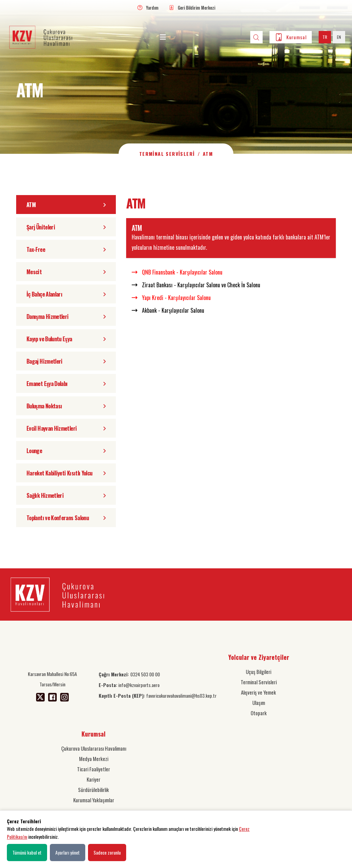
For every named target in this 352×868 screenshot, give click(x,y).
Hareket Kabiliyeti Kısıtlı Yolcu (66, 473)
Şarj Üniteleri (66, 227)
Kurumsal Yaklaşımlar (94, 800)
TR (325, 37)
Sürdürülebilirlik (93, 790)
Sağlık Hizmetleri (66, 495)
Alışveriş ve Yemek (258, 692)
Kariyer (93, 779)
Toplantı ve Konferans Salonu (66, 518)
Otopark (259, 713)
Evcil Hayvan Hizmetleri (66, 428)
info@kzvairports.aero (129, 685)
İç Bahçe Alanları (66, 294)
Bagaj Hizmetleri (66, 361)
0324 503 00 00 (129, 674)
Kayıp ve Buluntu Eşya (66, 339)
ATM (66, 205)
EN (339, 37)
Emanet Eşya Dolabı (66, 384)
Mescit (66, 272)
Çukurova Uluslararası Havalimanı (94, 748)
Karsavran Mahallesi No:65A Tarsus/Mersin (52, 679)
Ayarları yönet (68, 852)
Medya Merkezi (94, 759)
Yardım (152, 8)
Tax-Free (66, 249)
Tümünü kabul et (27, 852)
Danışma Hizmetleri (66, 317)
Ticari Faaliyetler (93, 769)
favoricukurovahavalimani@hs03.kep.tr (158, 695)
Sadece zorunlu (107, 852)
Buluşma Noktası (66, 406)
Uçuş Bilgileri (258, 672)
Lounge (66, 451)
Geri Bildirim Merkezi (196, 8)
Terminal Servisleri (167, 154)
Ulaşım (259, 703)
